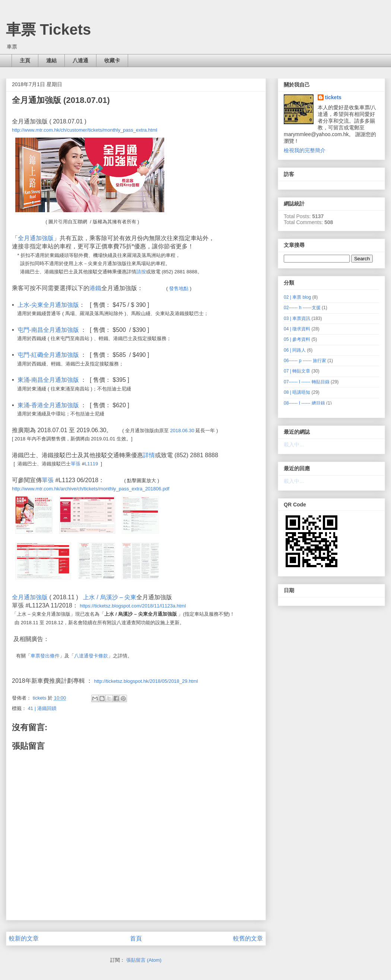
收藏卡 (112, 60)
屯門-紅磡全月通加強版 (48, 355)
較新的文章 (24, 938)
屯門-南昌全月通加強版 (48, 330)
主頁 (25, 60)
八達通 (80, 60)
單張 (76, 464)
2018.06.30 (182, 431)
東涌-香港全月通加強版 (48, 405)
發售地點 (179, 288)
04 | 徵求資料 (297, 329)
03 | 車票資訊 (297, 318)
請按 (141, 272)
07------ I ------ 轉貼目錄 (307, 382)
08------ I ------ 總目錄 (304, 403)
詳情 (149, 455)
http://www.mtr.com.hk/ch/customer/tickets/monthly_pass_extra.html (85, 130)
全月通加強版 (36, 238)
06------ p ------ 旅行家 (305, 361)
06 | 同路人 (295, 350)
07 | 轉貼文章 (297, 371)
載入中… (294, 445)
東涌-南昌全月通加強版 (48, 380)
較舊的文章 (248, 938)
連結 (51, 60)
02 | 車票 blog (297, 297)
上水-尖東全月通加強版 (48, 305)
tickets (333, 97)
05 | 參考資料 (297, 339)
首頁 (136, 938)
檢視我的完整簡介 (305, 150)
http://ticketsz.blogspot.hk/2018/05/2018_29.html (146, 681)
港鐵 (95, 288)
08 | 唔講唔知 (297, 392)
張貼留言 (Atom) (144, 960)
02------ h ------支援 (302, 308)
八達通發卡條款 (91, 656)
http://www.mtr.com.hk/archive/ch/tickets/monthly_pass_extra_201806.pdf (91, 489)
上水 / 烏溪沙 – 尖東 (110, 597)
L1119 (91, 464)
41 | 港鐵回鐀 (42, 708)
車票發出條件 (45, 656)
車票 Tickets (48, 29)
